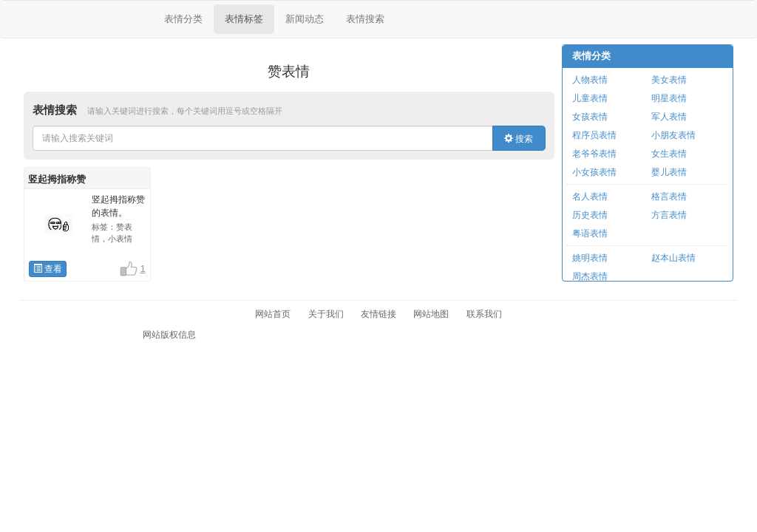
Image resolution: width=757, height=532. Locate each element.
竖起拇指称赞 (57, 179)
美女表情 (669, 80)
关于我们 (326, 314)
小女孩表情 (594, 172)
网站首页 (273, 314)
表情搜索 (365, 19)
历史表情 (590, 215)
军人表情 (669, 117)
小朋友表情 (673, 135)
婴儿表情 (669, 172)
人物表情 (590, 80)
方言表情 (669, 215)
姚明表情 (590, 258)
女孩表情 (590, 117)
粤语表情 (590, 233)
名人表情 (590, 197)
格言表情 (669, 197)
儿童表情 (590, 98)
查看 (48, 269)
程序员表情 (594, 135)
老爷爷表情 (594, 154)
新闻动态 (305, 19)
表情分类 (183, 19)
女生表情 (669, 154)
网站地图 (431, 314)
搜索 (519, 139)
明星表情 (669, 98)
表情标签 (244, 19)
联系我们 (484, 314)
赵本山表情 (673, 258)
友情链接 (378, 314)
